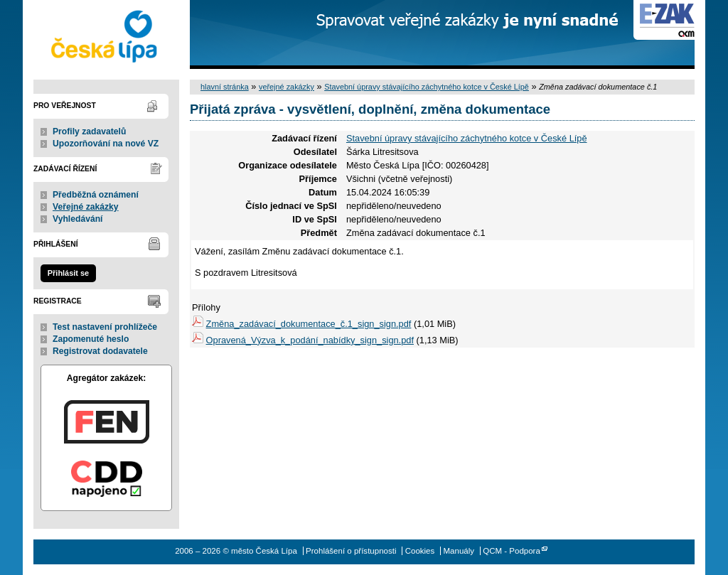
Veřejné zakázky (86, 207)
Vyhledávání (78, 219)
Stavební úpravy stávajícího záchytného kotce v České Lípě (427, 87)
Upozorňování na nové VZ (106, 144)
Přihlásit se (68, 273)
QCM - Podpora (512, 551)
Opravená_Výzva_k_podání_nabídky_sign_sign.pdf (310, 340)
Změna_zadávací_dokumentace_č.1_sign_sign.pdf (309, 324)
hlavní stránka (225, 87)
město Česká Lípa (106, 34)
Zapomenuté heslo (91, 339)
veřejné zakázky (287, 87)
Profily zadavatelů (89, 131)
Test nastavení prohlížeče (105, 327)
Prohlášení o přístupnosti (351, 551)
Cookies (420, 551)
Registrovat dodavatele (100, 351)
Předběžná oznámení (96, 195)
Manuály (459, 551)
